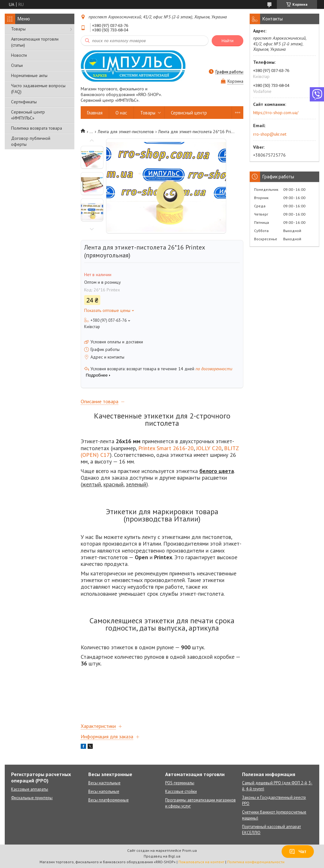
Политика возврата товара (37, 128)
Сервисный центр (189, 113)
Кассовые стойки (181, 791)
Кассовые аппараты (30, 789)
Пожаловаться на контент (201, 862)
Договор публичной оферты (31, 141)
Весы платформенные (109, 800)
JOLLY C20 (209, 448)
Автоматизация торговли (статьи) (35, 42)
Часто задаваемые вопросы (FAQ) (38, 89)
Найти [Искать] (227, 41)
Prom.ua (190, 850)
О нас (121, 113)
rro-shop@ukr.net (270, 134)
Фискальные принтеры (32, 798)
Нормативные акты (29, 75)
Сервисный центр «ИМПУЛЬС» (28, 115)
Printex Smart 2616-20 (166, 448)
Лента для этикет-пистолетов (126, 132)
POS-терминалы (180, 783)
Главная (95, 113)
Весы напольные (104, 791)
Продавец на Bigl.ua (162, 856)
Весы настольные (104, 783)
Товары (18, 29)
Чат (298, 852)
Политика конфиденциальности (256, 862)
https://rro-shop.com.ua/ (276, 113)
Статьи (17, 65)
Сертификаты (24, 102)
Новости (19, 55)
